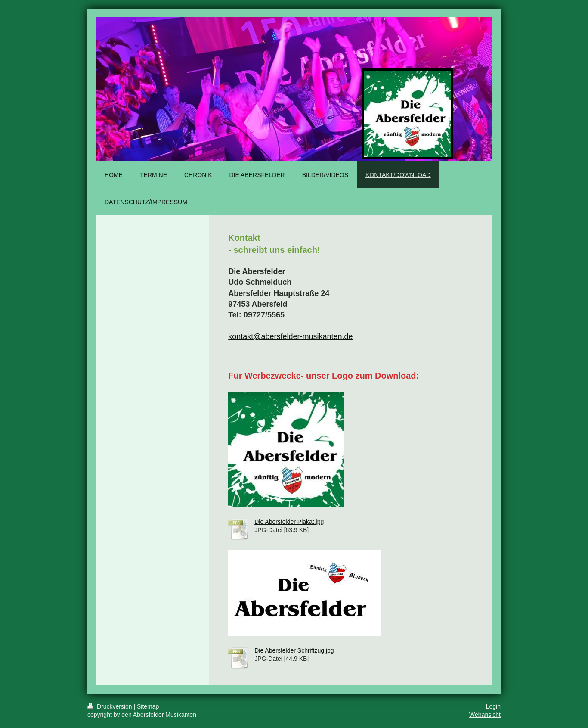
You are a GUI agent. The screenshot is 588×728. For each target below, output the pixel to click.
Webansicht (485, 715)
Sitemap (148, 706)
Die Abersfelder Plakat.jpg (289, 522)
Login (493, 706)
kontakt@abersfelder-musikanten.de (290, 336)
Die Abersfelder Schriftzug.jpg (294, 650)
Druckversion (110, 706)
